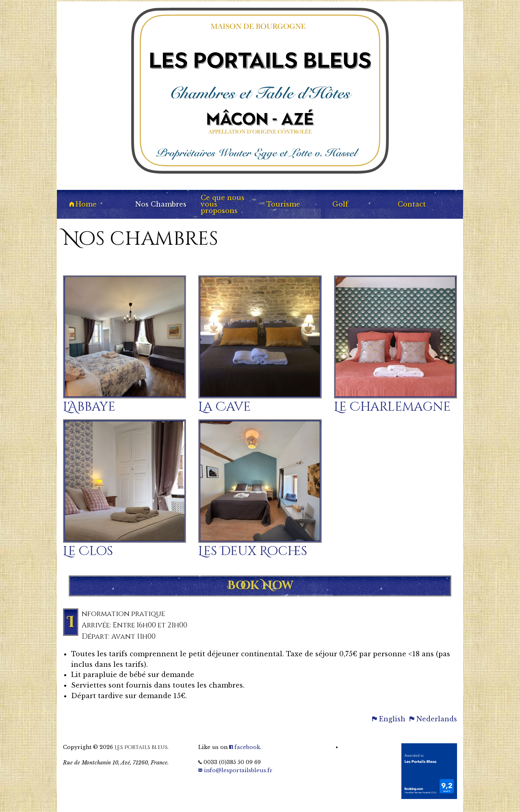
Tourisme (283, 204)
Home (83, 204)
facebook (245, 747)
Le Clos (88, 551)
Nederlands (433, 719)
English (389, 719)
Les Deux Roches (253, 551)
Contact (412, 204)
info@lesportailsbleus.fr (235, 770)
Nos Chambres (161, 204)
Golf (340, 204)
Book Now (260, 586)
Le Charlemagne (392, 407)
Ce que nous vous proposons (223, 204)
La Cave (224, 407)
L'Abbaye (89, 407)
